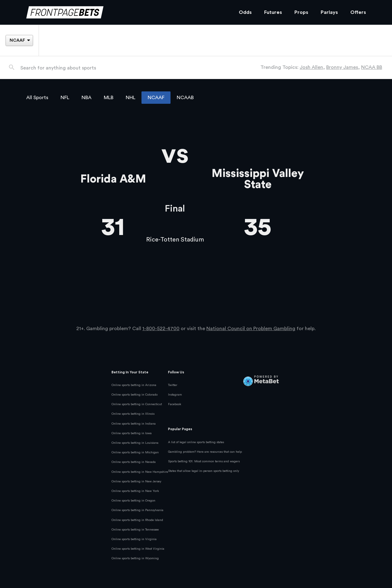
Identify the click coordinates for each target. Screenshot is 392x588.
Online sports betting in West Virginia (138, 549)
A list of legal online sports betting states (196, 442)
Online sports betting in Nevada (134, 462)
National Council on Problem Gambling (251, 329)
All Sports (37, 98)
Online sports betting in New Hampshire (140, 472)
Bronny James (342, 67)
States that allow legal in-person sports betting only (204, 471)
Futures (273, 12)
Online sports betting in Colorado (135, 395)
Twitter (173, 385)
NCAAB (185, 98)
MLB (109, 98)
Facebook (175, 404)
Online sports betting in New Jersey (136, 481)
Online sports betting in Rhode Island (137, 520)
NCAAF (156, 98)
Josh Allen (311, 67)
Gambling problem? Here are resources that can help (205, 452)
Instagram (175, 395)
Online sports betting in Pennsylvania (137, 510)
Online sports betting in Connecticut (137, 404)
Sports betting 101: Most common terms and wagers (204, 461)
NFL (65, 98)
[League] (19, 40)
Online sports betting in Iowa (132, 433)
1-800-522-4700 (161, 329)
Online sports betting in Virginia (134, 539)
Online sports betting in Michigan (135, 452)
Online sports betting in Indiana (134, 424)
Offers (358, 12)
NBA (86, 98)
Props (301, 12)
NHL (131, 98)
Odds (245, 12)
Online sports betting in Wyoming (135, 558)
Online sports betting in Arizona (134, 385)
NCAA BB (372, 67)
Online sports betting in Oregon (133, 501)
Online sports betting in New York (135, 491)
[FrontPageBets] (126, 13)
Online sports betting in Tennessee (135, 530)
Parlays (329, 12)
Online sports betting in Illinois (133, 414)
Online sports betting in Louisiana (135, 443)
